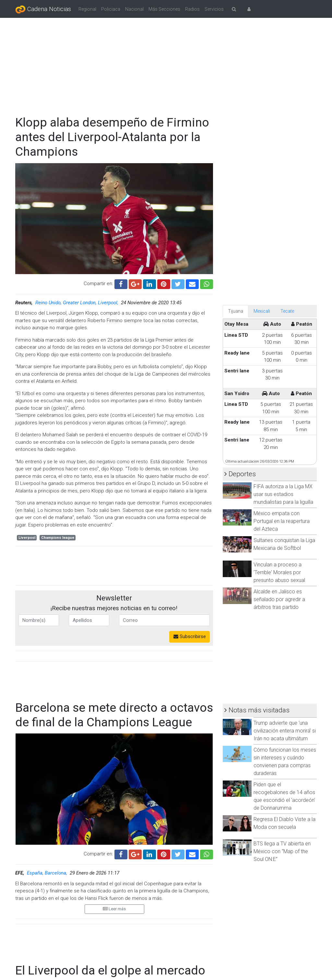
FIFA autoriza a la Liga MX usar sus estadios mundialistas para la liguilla (283, 494)
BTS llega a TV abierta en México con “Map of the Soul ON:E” (282, 851)
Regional (87, 9)
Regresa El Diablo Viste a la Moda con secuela (285, 823)
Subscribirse (190, 636)
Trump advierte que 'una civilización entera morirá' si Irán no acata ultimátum (285, 731)
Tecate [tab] (287, 311)
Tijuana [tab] (236, 311)
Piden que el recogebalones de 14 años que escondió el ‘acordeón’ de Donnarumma (284, 796)
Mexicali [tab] (262, 311)
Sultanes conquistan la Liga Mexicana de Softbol (284, 544)
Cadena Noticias (43, 9)
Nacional (134, 9)
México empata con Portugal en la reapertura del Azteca (282, 521)
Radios (192, 9)
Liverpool (27, 538)
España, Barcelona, (48, 873)
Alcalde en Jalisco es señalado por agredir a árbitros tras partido (279, 599)
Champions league (58, 538)
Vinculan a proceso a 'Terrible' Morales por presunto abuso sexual (279, 572)
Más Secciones (164, 9)
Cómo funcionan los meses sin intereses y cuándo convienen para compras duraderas (285, 762)
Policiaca (111, 9)
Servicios (214, 9)
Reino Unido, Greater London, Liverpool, (77, 303)
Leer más (114, 909)
